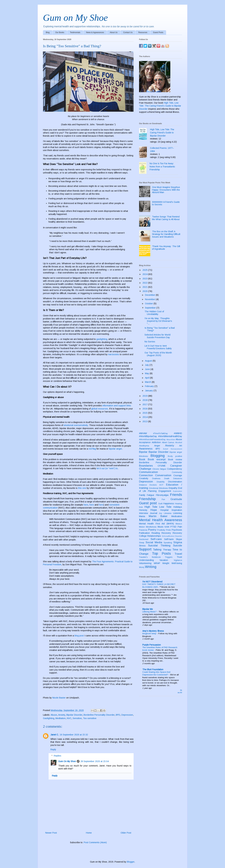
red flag (92, 449)
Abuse (54, 715)
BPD (118, 715)
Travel (178, 554)
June (148, 369)
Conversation (163, 475)
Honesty (143, 510)
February (150, 386)
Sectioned (144, 539)
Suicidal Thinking (159, 546)
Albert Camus (168, 443)
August (149, 361)
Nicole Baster (59, 698)
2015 (145, 413)
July (147, 365)
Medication (177, 516)
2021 (145, 287)
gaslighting (102, 339)
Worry (142, 567)
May (147, 373)
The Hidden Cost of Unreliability (154, 313)
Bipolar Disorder (74, 715)
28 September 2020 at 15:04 (95, 761)
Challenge (145, 469)
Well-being (177, 563)
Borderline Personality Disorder (99, 715)
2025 (145, 270)
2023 (145, 279)
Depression (127, 715)
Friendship (147, 499)
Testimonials (75, 32)
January (149, 391)
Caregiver (176, 466)
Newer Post (51, 833)
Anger (157, 446)
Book (142, 459)
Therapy (167, 550)
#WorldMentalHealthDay (170, 436)
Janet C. (55, 735)
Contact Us (128, 32)
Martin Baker (158, 516)
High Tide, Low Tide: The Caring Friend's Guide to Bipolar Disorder (162, 133)
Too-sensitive (90, 718)
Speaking (168, 543)
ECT (161, 485)
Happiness (169, 503)
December (150, 295)
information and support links (117, 406)
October (149, 304)
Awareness (146, 449)
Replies (57, 756)
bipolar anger (115, 449)
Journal (154, 513)
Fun (163, 499)
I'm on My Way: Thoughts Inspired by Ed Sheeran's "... (158, 321)
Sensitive (77, 718)
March (148, 382)
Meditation (61, 718)
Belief (166, 449)
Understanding (146, 560)
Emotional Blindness (159, 488)
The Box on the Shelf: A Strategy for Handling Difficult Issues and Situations (166, 234)
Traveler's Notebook (150, 557)
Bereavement (176, 449)
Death (167, 479)
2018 (145, 400)
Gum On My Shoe (67, 761)
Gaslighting (49, 718)
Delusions (178, 479)
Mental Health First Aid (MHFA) (156, 524)
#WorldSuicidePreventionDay (152, 440)
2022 (145, 283)
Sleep (142, 543)
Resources (143, 32)
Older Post (126, 833)
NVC (69, 718)
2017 (145, 404)
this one (82, 488)
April (147, 378)
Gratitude (176, 499)
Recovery (166, 533)
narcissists (114, 354)
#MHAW (143, 433)
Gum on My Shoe (75, 18)
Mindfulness (151, 527)
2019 (145, 396)
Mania (142, 516)
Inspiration (177, 510)
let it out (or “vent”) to (107, 468)
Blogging (158, 456)
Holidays (178, 507)
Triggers (169, 557)
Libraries (168, 513)
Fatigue (151, 495)
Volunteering (145, 563)
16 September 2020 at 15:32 (74, 735)
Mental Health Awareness (161, 520)
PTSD (173, 527)
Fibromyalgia (162, 495)
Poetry (152, 530)
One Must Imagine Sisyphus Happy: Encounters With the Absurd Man (166, 190)
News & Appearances (95, 32)
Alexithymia (144, 446)
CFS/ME (162, 466)
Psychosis (177, 530)
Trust (179, 557)
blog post (79, 636)
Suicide (178, 546)
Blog (48, 32)
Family (142, 495)
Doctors (153, 485)
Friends (176, 495)
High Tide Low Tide (158, 507)
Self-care (156, 539)
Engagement (165, 491)
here (86, 505)
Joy (160, 513)
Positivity (161, 530)
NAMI (167, 527)
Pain (180, 527)
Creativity (144, 478)
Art (181, 446)
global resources (100, 409)
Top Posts (161, 553)
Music (161, 527)
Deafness (156, 479)
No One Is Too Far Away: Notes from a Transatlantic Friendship (162, 167)
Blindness (143, 456)
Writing (151, 567)
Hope (154, 510)
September (151, 308)
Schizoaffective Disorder (172, 536)
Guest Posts (158, 32)
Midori (142, 527)
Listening (178, 513)
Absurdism (171, 440)
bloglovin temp (150, 633)
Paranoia (143, 530)
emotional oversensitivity (76, 425)
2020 (145, 291)
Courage (178, 475)
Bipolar (143, 452)
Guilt (160, 504)
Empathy (173, 488)
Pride (168, 530)
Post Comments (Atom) (95, 842)
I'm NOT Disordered (152, 582)
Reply (53, 749)
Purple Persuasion (152, 645)
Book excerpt (157, 459)
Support (145, 549)
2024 (145, 274)
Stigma (178, 542)
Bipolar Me (148, 609)
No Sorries (150, 342)
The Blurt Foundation (153, 669)
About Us (114, 32)
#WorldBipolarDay (148, 436)
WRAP (157, 563)
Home (89, 833)
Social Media (154, 542)
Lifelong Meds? (150, 612)
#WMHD (178, 433)
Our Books (60, 32)
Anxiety (62, 715)
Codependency (175, 469)
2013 (145, 421)
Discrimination (175, 482)
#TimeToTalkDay (160, 433)
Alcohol (179, 443)
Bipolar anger (176, 452)
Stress (142, 546)
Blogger (131, 862)
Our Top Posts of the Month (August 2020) (158, 354)
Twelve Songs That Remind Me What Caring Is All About (166, 218)
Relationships (154, 536)
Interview (144, 513)
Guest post (148, 503)
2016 (145, 409)
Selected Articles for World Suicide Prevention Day (157, 336)
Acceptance (145, 442)
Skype (179, 539)
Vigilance (178, 560)
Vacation (164, 560)
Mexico (179, 524)
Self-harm (169, 539)
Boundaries (146, 466)
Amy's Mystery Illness (153, 631)
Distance (143, 485)
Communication (148, 472)
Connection (146, 475)
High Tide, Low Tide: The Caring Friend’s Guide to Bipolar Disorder (160, 106)
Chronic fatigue (159, 469)
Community (177, 472)
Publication (144, 533)
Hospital (164, 510)
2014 (145, 417)
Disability (161, 482)
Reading (156, 533)
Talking (157, 550)
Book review (175, 460)
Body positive (175, 456)
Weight (166, 563)
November (150, 299)
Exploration (177, 491)
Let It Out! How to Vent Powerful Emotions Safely (158, 347)
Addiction (156, 442)
